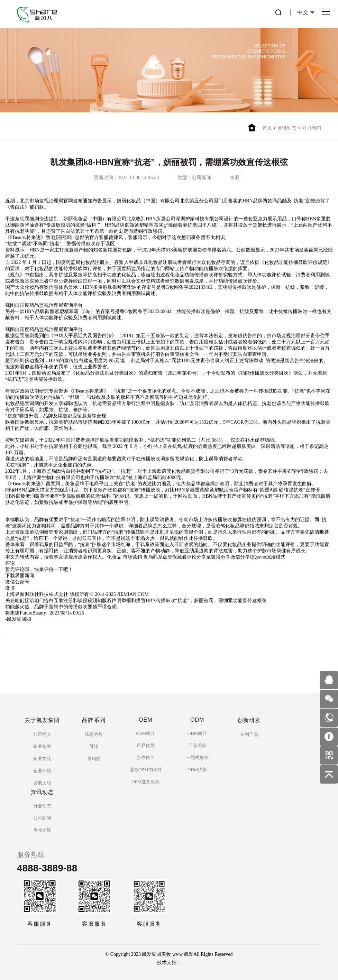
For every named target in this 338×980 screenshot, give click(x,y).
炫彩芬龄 (94, 734)
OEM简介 (145, 733)
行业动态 (42, 806)
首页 (267, 128)
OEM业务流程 (145, 782)
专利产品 (249, 734)
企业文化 (42, 759)
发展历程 (42, 783)
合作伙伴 (146, 757)
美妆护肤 (42, 830)
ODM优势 (197, 770)
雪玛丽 (94, 759)
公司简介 (42, 734)
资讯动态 (287, 128)
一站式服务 (197, 757)
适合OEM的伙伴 (146, 770)
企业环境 (42, 771)
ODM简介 (197, 733)
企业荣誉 (42, 746)
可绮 (94, 746)
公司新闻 (311, 128)
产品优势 (146, 745)
